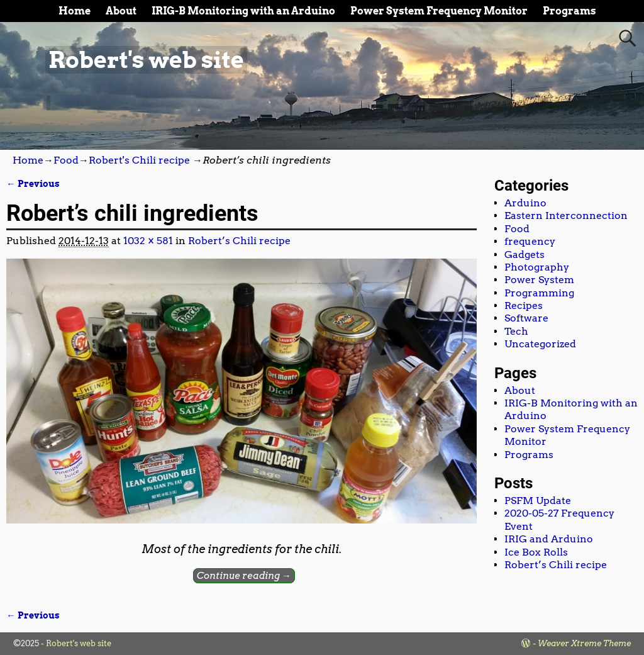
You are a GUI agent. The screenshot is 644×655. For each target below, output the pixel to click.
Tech (516, 331)
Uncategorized (540, 344)
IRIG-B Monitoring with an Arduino (243, 11)
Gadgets (525, 255)
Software (526, 318)
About (121, 11)
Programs (569, 11)
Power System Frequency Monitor (439, 11)
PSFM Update (538, 501)
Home (75, 11)
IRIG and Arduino (549, 539)
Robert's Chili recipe (139, 160)
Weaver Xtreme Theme (584, 643)
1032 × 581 (148, 241)
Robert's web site (146, 60)
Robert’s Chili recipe (239, 241)
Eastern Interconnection (566, 216)
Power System (539, 280)
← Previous (33, 184)
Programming (539, 293)
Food (66, 160)
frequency (530, 241)
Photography (537, 267)
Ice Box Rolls (536, 552)
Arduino (525, 203)
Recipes (524, 305)
